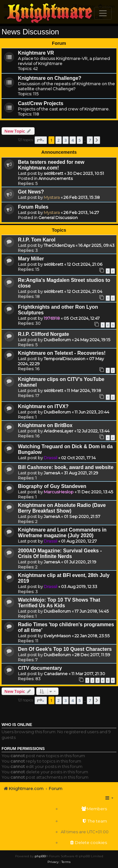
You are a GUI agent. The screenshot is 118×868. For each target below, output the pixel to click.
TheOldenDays (59, 245)
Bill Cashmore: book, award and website (66, 467)
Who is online (17, 725)
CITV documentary (40, 668)
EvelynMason (57, 636)
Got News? (31, 192)
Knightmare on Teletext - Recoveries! (62, 353)
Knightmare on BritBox (45, 425)
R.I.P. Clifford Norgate (43, 334)
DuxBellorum (57, 340)
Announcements (56, 178)
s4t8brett (53, 173)
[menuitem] (85, 809)
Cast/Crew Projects (41, 103)
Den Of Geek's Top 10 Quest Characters (65, 649)
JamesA (52, 473)
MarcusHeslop (59, 492)
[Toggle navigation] (103, 13)
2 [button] (58, 140)
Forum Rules (33, 207)
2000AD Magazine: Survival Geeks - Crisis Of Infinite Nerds (60, 553)
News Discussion (30, 32)
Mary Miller (31, 259)
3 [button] (66, 140)
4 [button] (73, 140)
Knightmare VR (36, 53)
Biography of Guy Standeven (52, 486)
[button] (41, 140)
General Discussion (58, 217)
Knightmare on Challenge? (50, 78)
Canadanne (56, 674)
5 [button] (80, 140)
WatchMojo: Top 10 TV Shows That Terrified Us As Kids (59, 603)
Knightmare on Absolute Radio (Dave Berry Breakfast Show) (62, 508)
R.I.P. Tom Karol (37, 240)
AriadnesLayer (59, 431)
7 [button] (90, 140)
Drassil (51, 458)
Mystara (52, 197)
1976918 (52, 318)
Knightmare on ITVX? (43, 406)
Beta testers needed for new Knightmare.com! (51, 165)
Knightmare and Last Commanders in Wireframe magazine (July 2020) (62, 533)
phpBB (40, 856)
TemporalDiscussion (65, 359)
